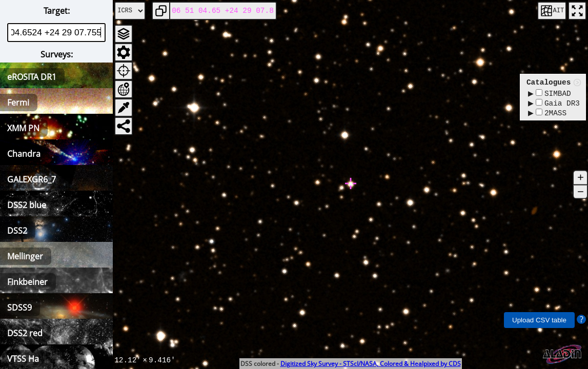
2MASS (551, 116)
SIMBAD (553, 94)
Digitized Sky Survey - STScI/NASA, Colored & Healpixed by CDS (371, 364)
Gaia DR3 (558, 105)
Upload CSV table (539, 320)
